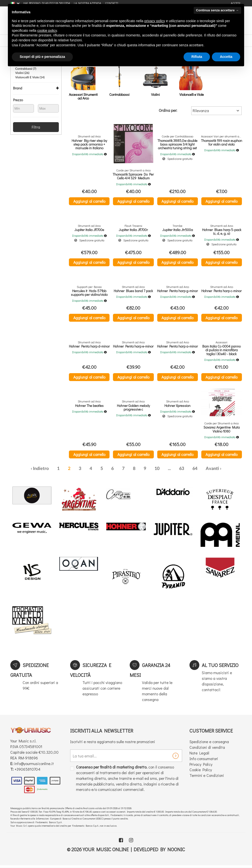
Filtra (36, 126)
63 (182, 470)
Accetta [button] (226, 57)
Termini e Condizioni (207, 777)
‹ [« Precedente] (31, 470)
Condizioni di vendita (207, 749)
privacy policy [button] (155, 21)
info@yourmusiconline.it (34, 765)
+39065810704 (27, 771)
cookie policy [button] (47, 31)
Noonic (176, 851)
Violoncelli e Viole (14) (30, 77)
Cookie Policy (201, 771)
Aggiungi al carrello (89, 201)
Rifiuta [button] (197, 57)
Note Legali (199, 755)
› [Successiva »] (221, 470)
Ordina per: (168, 110)
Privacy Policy (201, 766)
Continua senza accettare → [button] (217, 10)
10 (157, 470)
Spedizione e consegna (209, 743)
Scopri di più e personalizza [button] (42, 57)
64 (195, 470)
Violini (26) (22, 73)
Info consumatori (204, 760)
